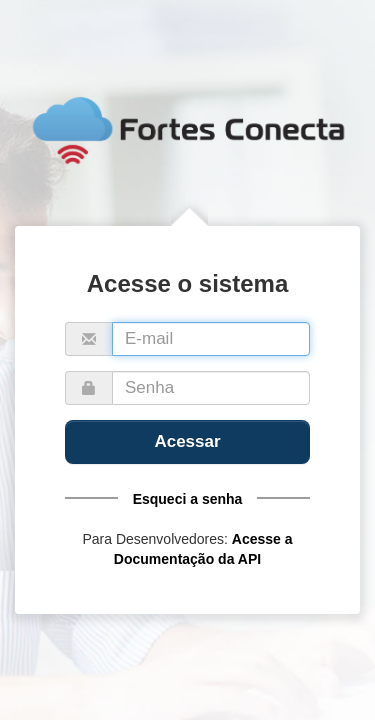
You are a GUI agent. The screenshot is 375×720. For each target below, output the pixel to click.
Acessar (187, 441)
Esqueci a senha (188, 499)
